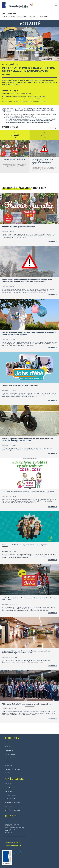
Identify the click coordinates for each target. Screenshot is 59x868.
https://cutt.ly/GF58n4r (35, 99)
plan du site (8, 766)
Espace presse (9, 750)
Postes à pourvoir (10, 758)
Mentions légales (10, 754)
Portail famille (9, 791)
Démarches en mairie (11, 784)
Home (4, 14)
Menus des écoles (10, 795)
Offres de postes (10, 806)
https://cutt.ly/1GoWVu (25, 96)
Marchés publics (10, 799)
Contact (7, 747)
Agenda (7, 743)
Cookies (7, 773)
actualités (8, 762)
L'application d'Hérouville (12, 810)
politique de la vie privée (12, 769)
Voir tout (53, 128)
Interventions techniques (13, 803)
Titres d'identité (10, 788)
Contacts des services (13, 846)
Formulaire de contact (13, 842)
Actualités (12, 14)
